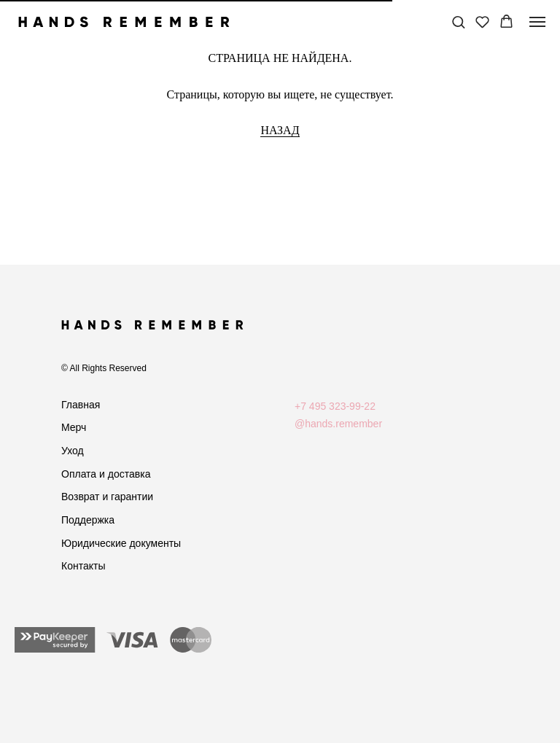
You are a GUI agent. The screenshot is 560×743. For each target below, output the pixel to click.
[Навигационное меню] (537, 22)
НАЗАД (280, 130)
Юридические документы (121, 543)
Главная (81, 405)
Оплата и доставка (106, 474)
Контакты (83, 566)
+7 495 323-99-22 (335, 406)
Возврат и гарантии (107, 497)
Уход (73, 451)
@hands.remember (338, 424)
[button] (458, 22)
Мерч (74, 427)
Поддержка (88, 520)
